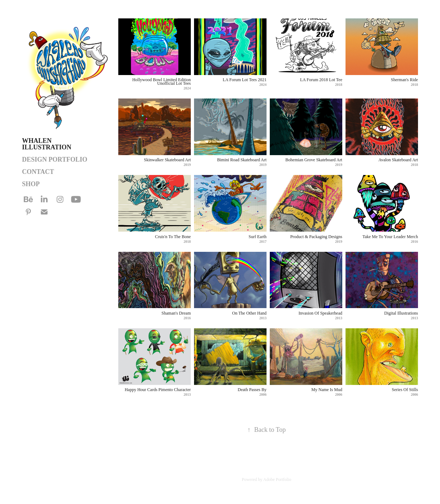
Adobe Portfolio (277, 479)
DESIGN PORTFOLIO (55, 159)
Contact (38, 172)
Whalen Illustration (47, 144)
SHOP (31, 184)
